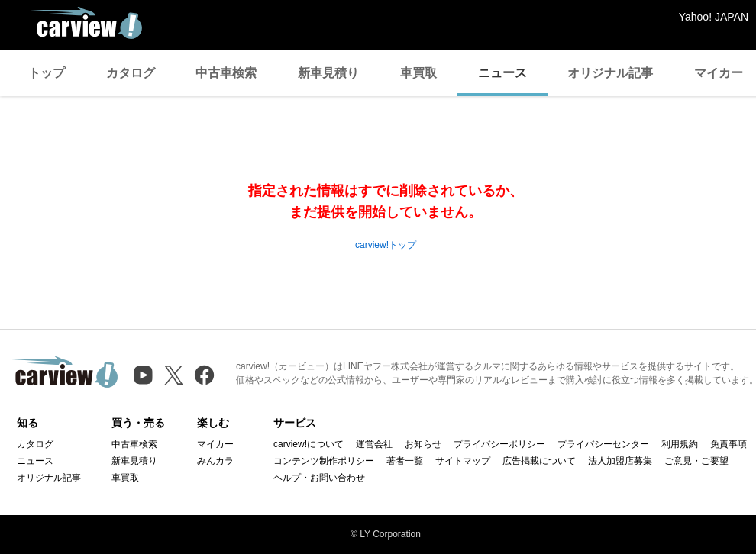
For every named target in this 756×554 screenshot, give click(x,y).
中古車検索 (226, 73)
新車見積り (328, 73)
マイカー (215, 444)
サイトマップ (463, 461)
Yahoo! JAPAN (714, 17)
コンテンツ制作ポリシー (324, 461)
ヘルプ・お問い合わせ (319, 478)
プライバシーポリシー (499, 444)
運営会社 (374, 444)
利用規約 (680, 444)
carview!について (309, 444)
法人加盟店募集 (620, 461)
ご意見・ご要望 (696, 461)
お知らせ (423, 444)
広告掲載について (539, 461)
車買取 (418, 73)
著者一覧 (405, 461)
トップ (47, 73)
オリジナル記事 (610, 73)
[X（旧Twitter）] (174, 375)
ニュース (502, 73)
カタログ (131, 73)
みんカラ (215, 461)
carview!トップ (386, 245)
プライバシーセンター (603, 444)
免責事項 (729, 444)
